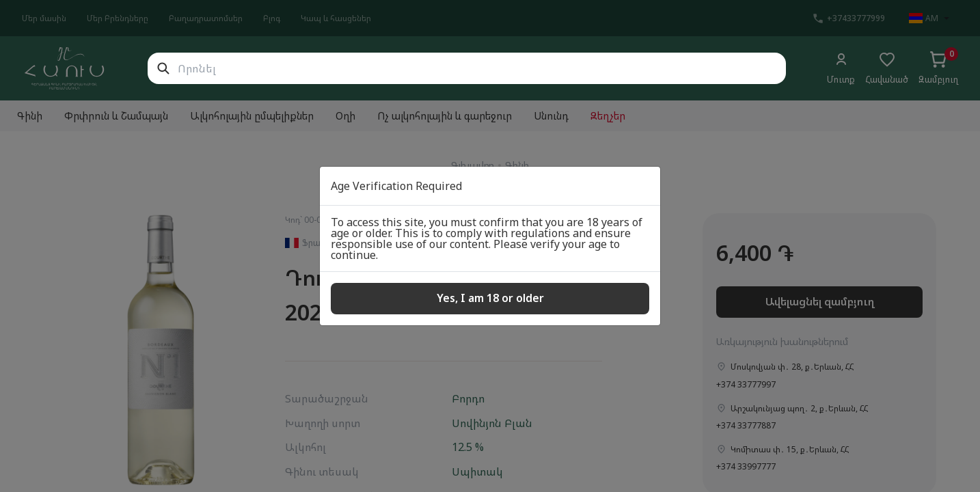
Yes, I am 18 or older (490, 298)
